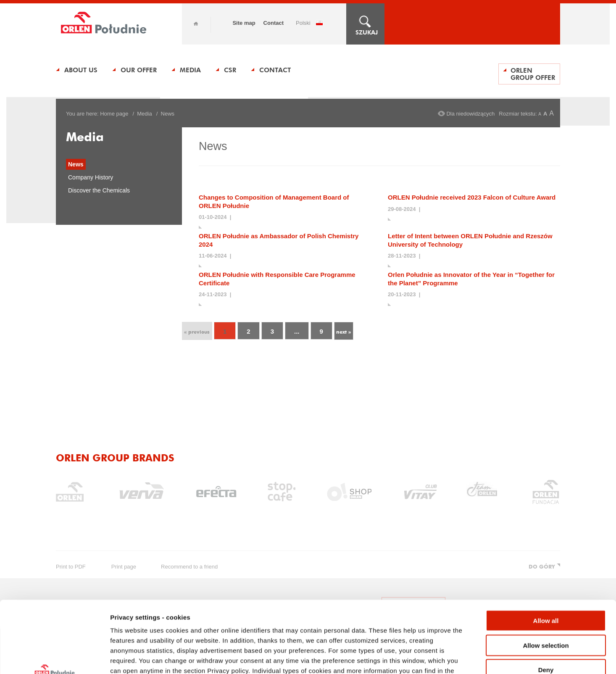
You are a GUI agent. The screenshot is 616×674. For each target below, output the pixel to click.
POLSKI (303, 23)
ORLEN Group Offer (533, 74)
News (76, 164)
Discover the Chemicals (99, 190)
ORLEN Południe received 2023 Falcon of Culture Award (472, 197)
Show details (441, 657)
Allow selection (546, 578)
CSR (230, 70)
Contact (274, 23)
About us (81, 70)
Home (196, 24)
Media (190, 70)
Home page (114, 114)
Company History (91, 177)
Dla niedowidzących (470, 114)
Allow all (546, 553)
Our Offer (139, 70)
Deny (546, 602)
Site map (244, 23)
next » (344, 332)
